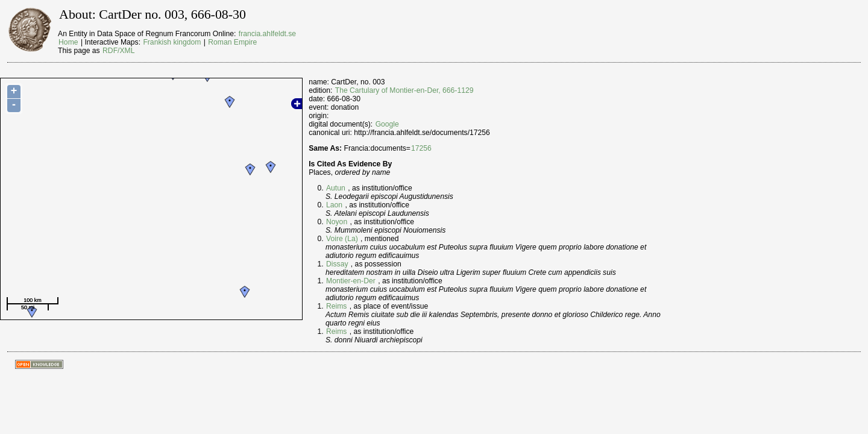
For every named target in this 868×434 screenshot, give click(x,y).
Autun (336, 188)
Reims (336, 306)
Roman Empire (232, 42)
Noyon (337, 222)
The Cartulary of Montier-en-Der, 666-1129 (404, 90)
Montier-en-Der (351, 281)
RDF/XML (118, 51)
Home (68, 42)
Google (387, 124)
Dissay (337, 264)
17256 (421, 148)
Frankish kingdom (172, 42)
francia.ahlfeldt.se (267, 34)
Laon (334, 205)
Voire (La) (342, 239)
